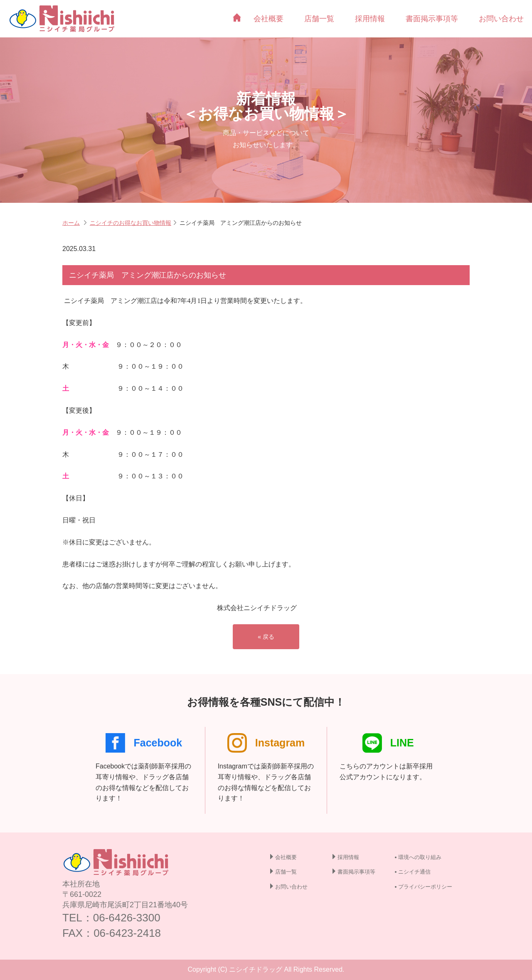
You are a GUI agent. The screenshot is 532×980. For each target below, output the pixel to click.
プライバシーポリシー (425, 887)
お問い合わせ (501, 19)
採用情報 (370, 19)
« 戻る (266, 637)
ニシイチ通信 (414, 872)
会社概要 (268, 19)
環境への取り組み (420, 857)
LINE (388, 743)
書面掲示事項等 (432, 19)
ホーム (71, 223)
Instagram (266, 743)
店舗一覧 (319, 19)
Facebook (144, 743)
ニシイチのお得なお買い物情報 (131, 223)
